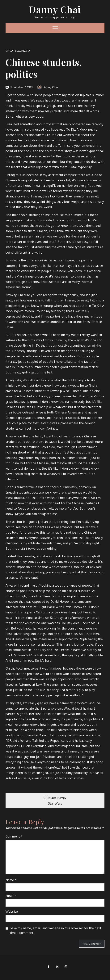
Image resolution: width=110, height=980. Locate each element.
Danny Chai (55, 9)
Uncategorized (18, 51)
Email (11, 896)
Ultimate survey (55, 798)
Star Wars (55, 803)
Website (12, 911)
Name (11, 880)
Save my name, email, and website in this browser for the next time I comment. (56, 930)
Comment (14, 836)
